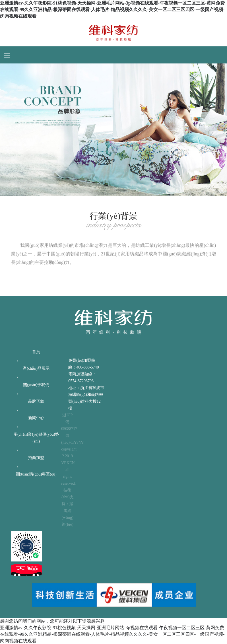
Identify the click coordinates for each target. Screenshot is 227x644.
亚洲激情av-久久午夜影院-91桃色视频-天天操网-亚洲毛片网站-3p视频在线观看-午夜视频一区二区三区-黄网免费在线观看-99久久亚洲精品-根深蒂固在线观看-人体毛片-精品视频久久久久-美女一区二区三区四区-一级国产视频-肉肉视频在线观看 (112, 10)
